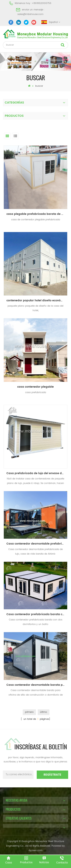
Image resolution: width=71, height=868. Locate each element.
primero (29, 712)
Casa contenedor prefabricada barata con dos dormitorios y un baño (37, 614)
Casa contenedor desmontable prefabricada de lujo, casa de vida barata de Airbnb (37, 544)
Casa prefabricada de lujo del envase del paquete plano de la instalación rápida (37, 473)
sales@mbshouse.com (30, 14)
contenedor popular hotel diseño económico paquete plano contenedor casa (37, 300)
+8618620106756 (42, 3)
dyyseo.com (35, 850)
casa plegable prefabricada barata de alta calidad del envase (37, 214)
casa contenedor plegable (35, 387)
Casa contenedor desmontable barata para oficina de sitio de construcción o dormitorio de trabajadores (37, 685)
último (44, 712)
